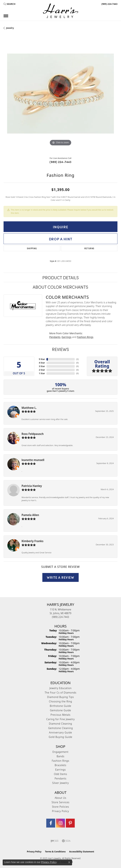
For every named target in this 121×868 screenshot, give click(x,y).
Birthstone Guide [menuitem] (61, 706)
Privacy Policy (60, 811)
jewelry (10, 28)
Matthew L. (29, 408)
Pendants (55, 337)
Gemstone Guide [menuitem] (61, 710)
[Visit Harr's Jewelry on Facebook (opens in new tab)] (51, 823)
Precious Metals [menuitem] (60, 715)
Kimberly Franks (32, 541)
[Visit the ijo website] (55, 841)
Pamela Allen (30, 515)
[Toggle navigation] (6, 16)
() (77, 359)
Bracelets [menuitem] (60, 765)
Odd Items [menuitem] (60, 774)
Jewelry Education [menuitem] (61, 688)
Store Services (60, 802)
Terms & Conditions (55, 852)
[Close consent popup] (69, 862)
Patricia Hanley (32, 486)
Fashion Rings (85, 337)
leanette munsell (33, 460)
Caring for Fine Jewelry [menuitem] (60, 719)
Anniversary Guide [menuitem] (60, 732)
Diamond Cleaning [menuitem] (60, 724)
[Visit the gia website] (66, 841)
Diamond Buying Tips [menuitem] (60, 697)
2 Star (42, 370)
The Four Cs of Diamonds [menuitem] (60, 693)
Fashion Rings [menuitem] (60, 761)
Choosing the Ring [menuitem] (60, 701)
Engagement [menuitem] (60, 752)
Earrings (66, 337)
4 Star (42, 363)
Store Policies (60, 807)
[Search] (10, 4)
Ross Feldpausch (33, 434)
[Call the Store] (60, 617)
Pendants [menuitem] (60, 778)
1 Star (42, 373)
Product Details (61, 277)
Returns (89, 248)
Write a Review (60, 577)
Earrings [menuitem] (60, 770)
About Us (61, 798)
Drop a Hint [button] (61, 239)
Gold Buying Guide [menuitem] (60, 737)
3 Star (42, 366)
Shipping (32, 248)
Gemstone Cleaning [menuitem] (61, 728)
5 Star (42, 359)
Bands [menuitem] (60, 756)
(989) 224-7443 (60, 162)
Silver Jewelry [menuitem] (60, 783)
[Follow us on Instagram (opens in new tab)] (60, 823)
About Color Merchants (60, 287)
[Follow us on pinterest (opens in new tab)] (70, 823)
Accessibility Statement (82, 852)
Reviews (60, 349)
